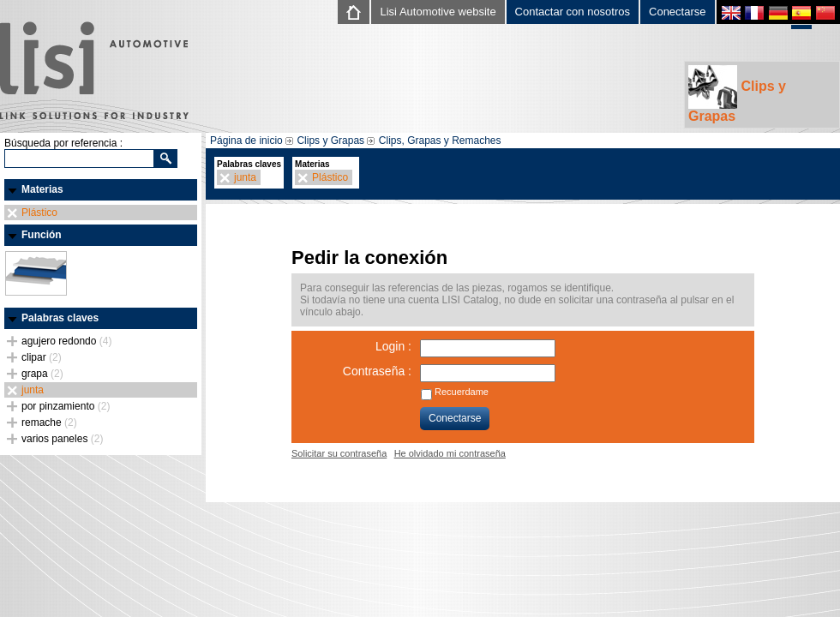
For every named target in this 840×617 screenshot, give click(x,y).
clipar (42, 357)
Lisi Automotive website (438, 12)
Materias (42, 189)
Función (42, 235)
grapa (42, 374)
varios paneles (62, 439)
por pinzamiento (66, 406)
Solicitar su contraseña (339, 453)
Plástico (39, 213)
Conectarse (677, 12)
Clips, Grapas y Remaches (440, 141)
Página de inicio (246, 141)
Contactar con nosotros (573, 12)
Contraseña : (377, 371)
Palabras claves (60, 318)
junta (33, 390)
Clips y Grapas (737, 94)
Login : (393, 346)
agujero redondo (66, 341)
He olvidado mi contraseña (450, 453)
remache (49, 422)
